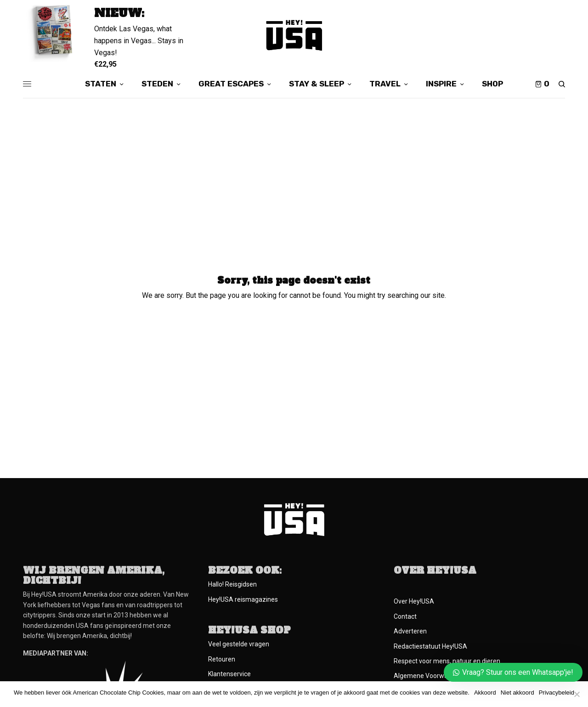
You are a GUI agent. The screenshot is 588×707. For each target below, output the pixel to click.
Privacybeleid (557, 693)
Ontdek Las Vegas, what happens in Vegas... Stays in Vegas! (139, 40)
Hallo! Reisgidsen (232, 584)
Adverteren (410, 631)
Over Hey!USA (414, 601)
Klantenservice (229, 674)
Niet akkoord (517, 693)
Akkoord (485, 693)
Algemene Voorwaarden (429, 676)
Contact (405, 616)
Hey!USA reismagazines (243, 599)
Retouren (222, 659)
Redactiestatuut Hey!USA (430, 646)
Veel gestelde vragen (239, 644)
